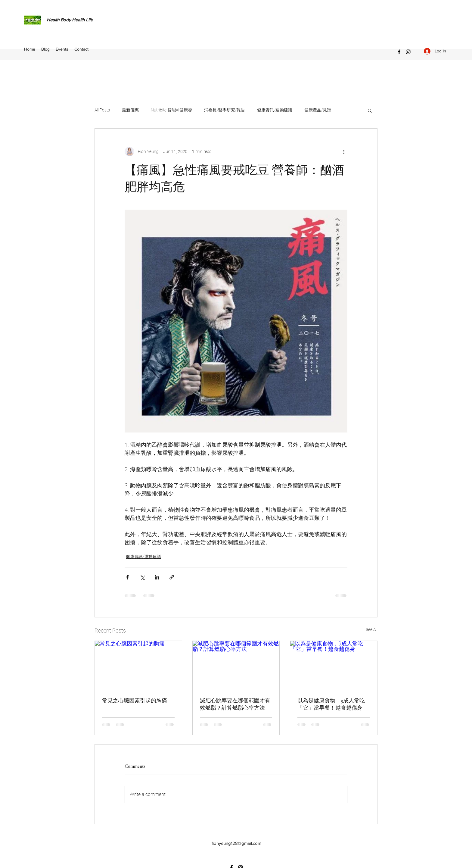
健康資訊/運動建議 (275, 110)
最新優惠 (130, 110)
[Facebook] (399, 52)
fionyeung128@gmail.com (236, 843)
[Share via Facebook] (127, 577)
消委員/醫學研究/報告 (225, 110)
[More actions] (344, 151)
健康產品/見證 (318, 110)
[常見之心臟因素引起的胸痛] (138, 665)
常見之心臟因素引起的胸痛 (135, 701)
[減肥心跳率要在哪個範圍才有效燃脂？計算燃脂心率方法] (236, 665)
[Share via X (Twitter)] (142, 577)
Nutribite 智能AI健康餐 (171, 110)
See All (372, 629)
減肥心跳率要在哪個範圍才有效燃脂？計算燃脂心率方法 (235, 704)
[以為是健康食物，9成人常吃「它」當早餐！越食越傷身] (334, 665)
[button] (370, 110)
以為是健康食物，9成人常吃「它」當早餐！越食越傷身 (331, 704)
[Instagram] (408, 52)
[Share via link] (172, 577)
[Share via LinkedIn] (157, 577)
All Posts (102, 110)
